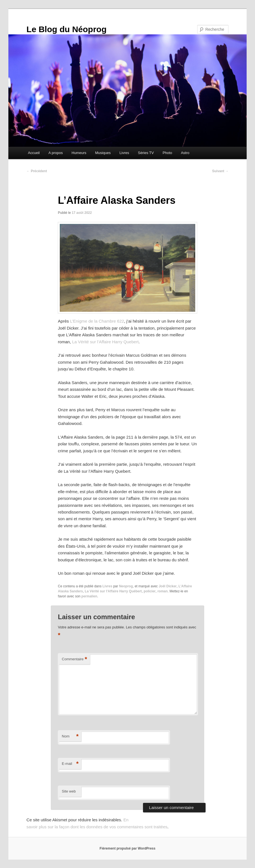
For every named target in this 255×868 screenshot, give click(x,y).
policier (150, 591)
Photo (167, 153)
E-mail (70, 764)
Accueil (34, 153)
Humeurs (79, 153)
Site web (69, 791)
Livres (124, 153)
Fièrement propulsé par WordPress (128, 848)
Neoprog (126, 586)
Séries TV (146, 153)
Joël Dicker (168, 586)
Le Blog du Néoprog (67, 29)
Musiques (103, 153)
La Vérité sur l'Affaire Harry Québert (113, 591)
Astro (185, 153)
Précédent (37, 171)
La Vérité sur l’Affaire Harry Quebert (105, 342)
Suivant (221, 171)
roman (163, 591)
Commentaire (74, 659)
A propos (55, 153)
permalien (89, 596)
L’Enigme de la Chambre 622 (97, 321)
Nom (70, 736)
